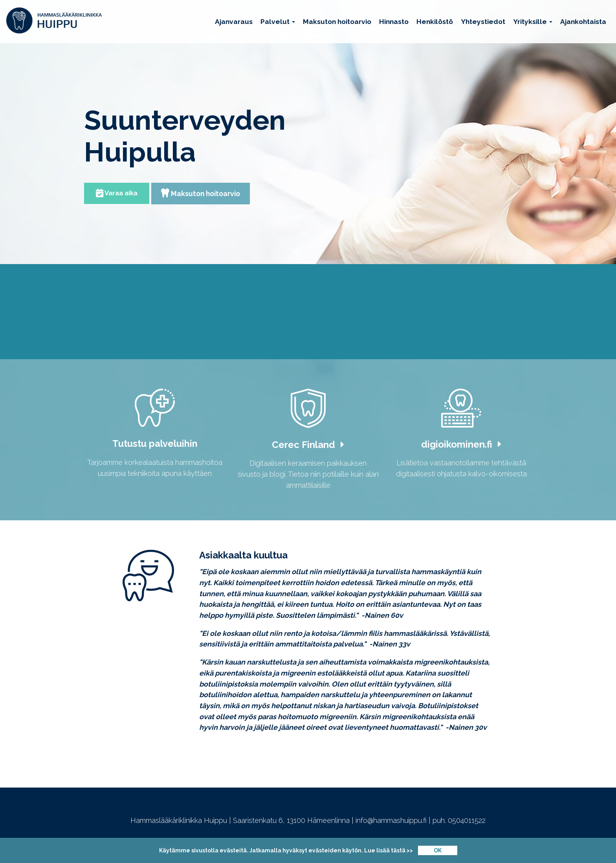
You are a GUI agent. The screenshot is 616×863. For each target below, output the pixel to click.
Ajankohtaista (583, 22)
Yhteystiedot (483, 22)
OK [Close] (438, 850)
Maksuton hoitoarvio (337, 22)
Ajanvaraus (234, 22)
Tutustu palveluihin (155, 446)
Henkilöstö (435, 22)
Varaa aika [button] (117, 194)
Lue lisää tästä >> (389, 850)
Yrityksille (533, 22)
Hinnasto (394, 22)
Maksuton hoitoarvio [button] (203, 194)
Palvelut (278, 22)
